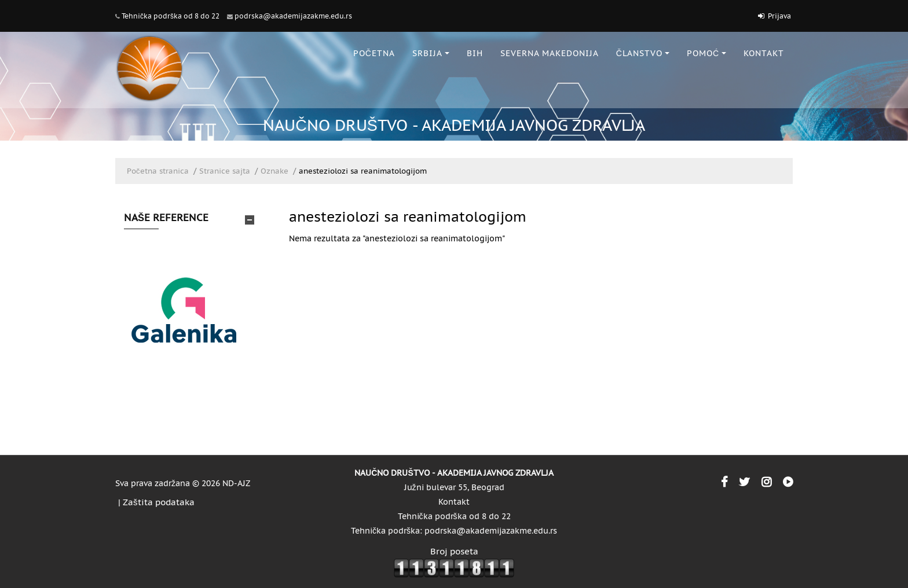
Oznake (274, 171)
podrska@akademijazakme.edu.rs (293, 16)
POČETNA (374, 53)
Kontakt (454, 502)
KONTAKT (764, 53)
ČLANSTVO (643, 53)
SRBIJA (431, 53)
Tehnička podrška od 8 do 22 (171, 16)
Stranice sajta (225, 171)
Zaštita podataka (159, 502)
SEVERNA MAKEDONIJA (550, 53)
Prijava (779, 16)
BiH (475, 53)
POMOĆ (706, 53)
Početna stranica (158, 171)
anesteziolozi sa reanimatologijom (363, 171)
